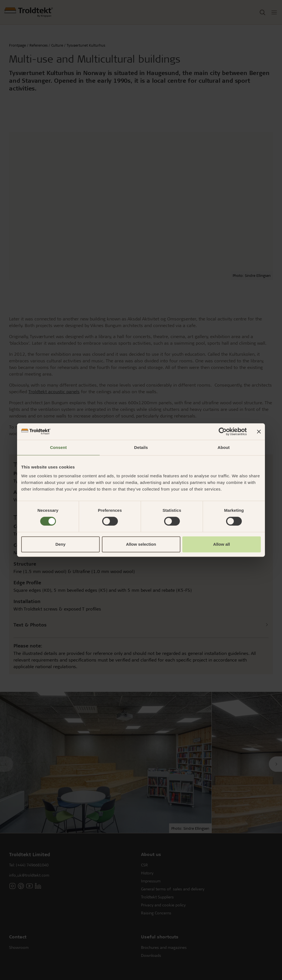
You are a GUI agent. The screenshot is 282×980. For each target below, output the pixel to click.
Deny (60, 544)
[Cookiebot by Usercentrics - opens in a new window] (223, 432)
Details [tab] (141, 447)
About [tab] (224, 447)
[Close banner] (259, 432)
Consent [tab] (59, 447)
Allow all (222, 544)
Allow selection (141, 544)
